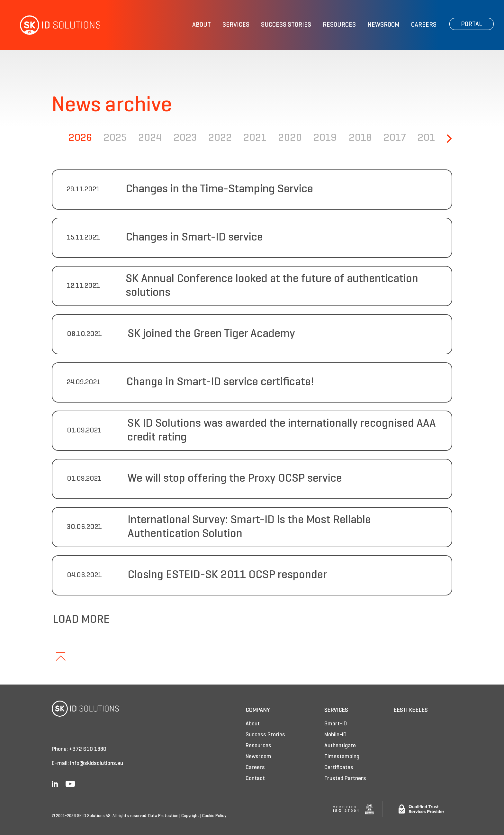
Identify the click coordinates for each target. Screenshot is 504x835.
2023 (185, 138)
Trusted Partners (345, 779)
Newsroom (383, 25)
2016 (429, 138)
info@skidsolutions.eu (97, 763)
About (202, 25)
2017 (395, 138)
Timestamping (342, 757)
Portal (472, 24)
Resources (339, 25)
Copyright (190, 816)
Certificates (339, 768)
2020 (290, 138)
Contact (255, 779)
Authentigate (340, 746)
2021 (255, 138)
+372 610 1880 (88, 749)
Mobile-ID (335, 735)
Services (236, 25)
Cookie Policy (214, 816)
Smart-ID (336, 724)
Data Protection (163, 816)
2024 (150, 138)
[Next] (448, 139)
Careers (424, 25)
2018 (360, 138)
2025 (115, 138)
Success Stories (286, 25)
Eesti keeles (410, 710)
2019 (325, 138)
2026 (80, 138)
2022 (220, 138)
